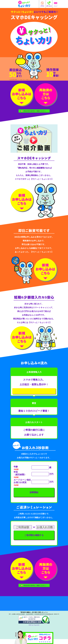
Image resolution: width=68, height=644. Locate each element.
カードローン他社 (22, 484)
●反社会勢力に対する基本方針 (20, 612)
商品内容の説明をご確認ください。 (34, 111)
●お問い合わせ (44, 609)
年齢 (16, 471)
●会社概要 (13, 603)
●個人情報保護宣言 (45, 603)
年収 (16, 476)
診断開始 (34, 496)
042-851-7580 (26, 619)
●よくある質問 (15, 609)
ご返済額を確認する (34, 539)
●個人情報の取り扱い (17, 606)
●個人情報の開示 (44, 606)
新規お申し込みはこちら (34, 394)
